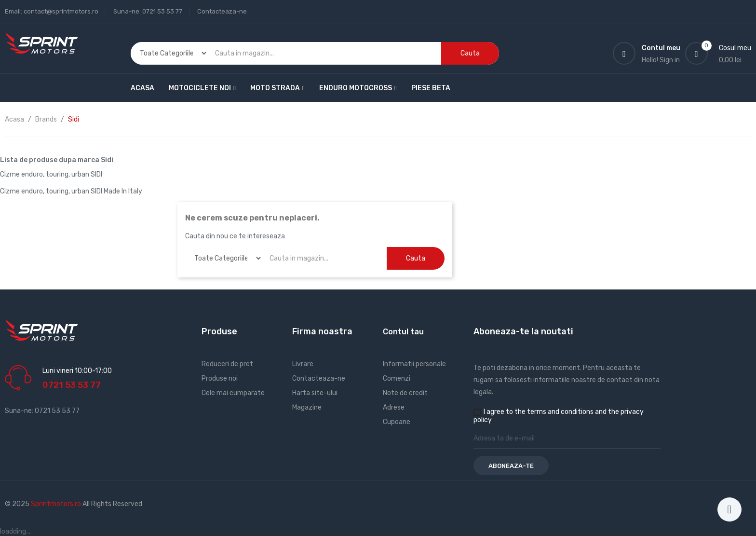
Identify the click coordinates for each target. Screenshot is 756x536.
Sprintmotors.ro (57, 504)
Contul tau (403, 332)
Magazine (307, 407)
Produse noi (220, 378)
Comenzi (397, 378)
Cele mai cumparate (233, 393)
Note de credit (405, 393)
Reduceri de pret (227, 364)
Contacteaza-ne (222, 11)
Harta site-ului (315, 393)
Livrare (303, 364)
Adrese (394, 407)
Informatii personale (414, 364)
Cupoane (397, 422)
